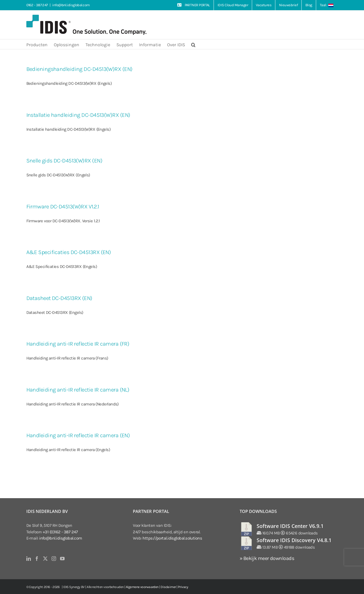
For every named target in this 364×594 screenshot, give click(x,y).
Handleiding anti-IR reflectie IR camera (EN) (78, 435)
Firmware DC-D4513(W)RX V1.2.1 (63, 207)
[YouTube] (62, 559)
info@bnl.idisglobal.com (71, 5)
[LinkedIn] (28, 559)
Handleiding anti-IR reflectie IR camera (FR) (78, 344)
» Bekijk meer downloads (267, 558)
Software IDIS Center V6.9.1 (290, 526)
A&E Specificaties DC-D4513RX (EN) (69, 252)
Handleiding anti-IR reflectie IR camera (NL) (78, 390)
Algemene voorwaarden (142, 587)
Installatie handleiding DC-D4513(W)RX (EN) (78, 115)
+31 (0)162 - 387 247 (60, 532)
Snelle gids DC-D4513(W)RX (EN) (64, 161)
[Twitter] (45, 559)
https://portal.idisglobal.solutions (172, 538)
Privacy (183, 587)
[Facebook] (37, 559)
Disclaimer (168, 587)
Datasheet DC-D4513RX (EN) (59, 298)
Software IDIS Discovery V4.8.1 (294, 540)
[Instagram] (54, 559)
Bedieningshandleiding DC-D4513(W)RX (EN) (79, 69)
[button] (193, 44)
